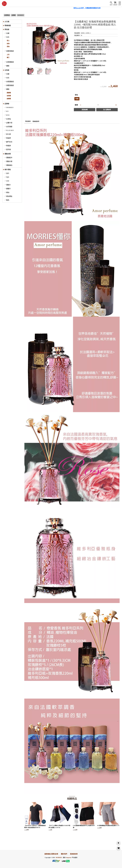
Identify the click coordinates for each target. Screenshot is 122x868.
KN (7, 111)
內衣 (8, 37)
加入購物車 (107, 110)
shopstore (69, 858)
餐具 (8, 200)
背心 (8, 41)
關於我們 (64, 854)
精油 (8, 192)
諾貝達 (8, 149)
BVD (8, 115)
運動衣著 (9, 161)
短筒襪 (9, 96)
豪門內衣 (9, 142)
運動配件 (9, 158)
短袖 (8, 43)
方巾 (8, 181)
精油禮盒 (9, 196)
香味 (76, 95)
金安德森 (9, 127)
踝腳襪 (9, 93)
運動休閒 (8, 154)
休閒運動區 (10, 62)
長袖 (8, 46)
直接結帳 (85, 110)
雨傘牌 (8, 138)
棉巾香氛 (8, 170)
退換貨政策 (74, 854)
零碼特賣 (8, 26)
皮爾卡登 (9, 123)
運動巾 (8, 185)
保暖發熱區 (10, 51)
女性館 (7, 70)
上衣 (8, 54)
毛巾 (8, 177)
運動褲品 (9, 165)
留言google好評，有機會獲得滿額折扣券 (91, 8)
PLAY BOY (10, 130)
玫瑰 (77, 99)
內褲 (8, 33)
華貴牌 (8, 146)
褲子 (8, 57)
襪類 (8, 66)
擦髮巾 (8, 189)
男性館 (7, 29)
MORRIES (21, 15)
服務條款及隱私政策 (51, 854)
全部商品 (7, 15)
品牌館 (14, 15)
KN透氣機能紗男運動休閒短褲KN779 (108, 826)
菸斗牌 (8, 134)
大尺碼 (7, 22)
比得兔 (8, 119)
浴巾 (8, 173)
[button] (68, 44)
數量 (76, 105)
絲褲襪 (9, 99)
